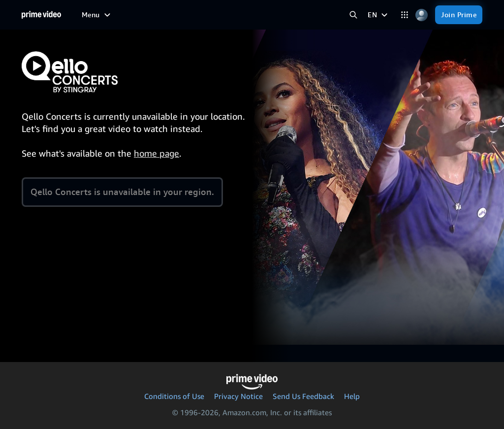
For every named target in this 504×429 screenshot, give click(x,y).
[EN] (379, 15)
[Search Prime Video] (353, 15)
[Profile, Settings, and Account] (422, 15)
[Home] (41, 15)
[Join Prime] (459, 15)
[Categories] (404, 15)
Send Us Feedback (303, 396)
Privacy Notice (238, 396)
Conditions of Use (174, 396)
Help (352, 396)
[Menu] (97, 15)
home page (157, 153)
